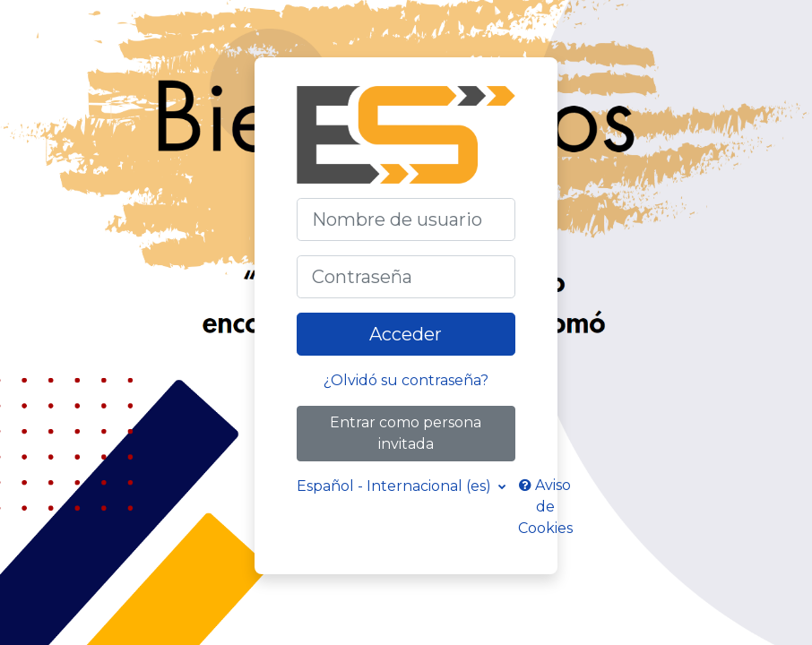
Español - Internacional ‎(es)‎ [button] (396, 486)
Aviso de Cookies (545, 507)
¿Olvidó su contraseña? (406, 380)
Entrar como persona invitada (406, 433)
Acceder (406, 334)
